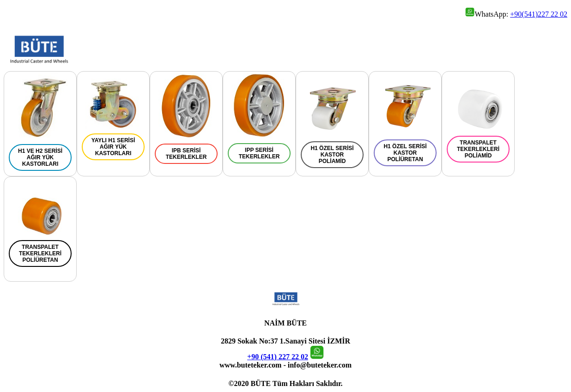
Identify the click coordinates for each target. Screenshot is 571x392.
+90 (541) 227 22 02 (278, 357)
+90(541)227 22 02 (539, 14)
